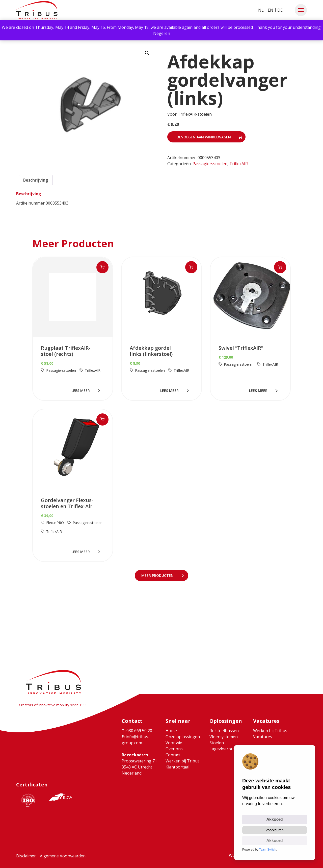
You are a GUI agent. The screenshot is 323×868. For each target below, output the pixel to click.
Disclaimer (26, 856)
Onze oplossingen (183, 737)
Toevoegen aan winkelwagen (202, 137)
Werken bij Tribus (183, 761)
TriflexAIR (239, 164)
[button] (301, 10)
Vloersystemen (224, 737)
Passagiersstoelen (210, 164)
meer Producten (158, 575)
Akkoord (275, 819)
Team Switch (268, 850)
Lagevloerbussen (226, 749)
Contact (173, 755)
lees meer (82, 391)
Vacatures (263, 737)
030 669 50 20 (137, 731)
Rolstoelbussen (224, 731)
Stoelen (217, 743)
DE (280, 10)
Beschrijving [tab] (36, 180)
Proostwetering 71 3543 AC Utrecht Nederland (139, 767)
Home (171, 731)
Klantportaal (177, 767)
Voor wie (174, 743)
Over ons (174, 749)
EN (271, 10)
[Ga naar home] (37, 10)
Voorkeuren (275, 830)
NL (261, 10)
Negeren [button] (162, 33)
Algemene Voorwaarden (63, 856)
